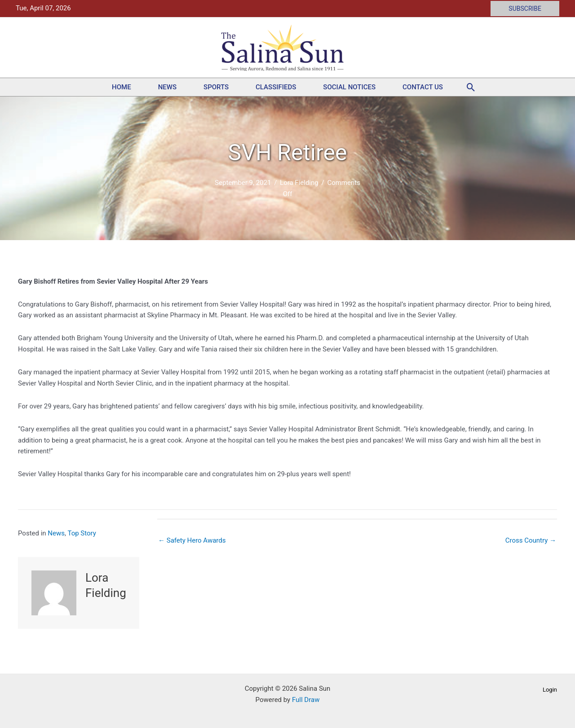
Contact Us (423, 87)
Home (122, 87)
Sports (216, 87)
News (167, 87)
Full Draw (306, 700)
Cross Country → (531, 540)
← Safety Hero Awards (192, 540)
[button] (525, 9)
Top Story (82, 533)
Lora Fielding (299, 183)
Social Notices (349, 87)
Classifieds (276, 87)
